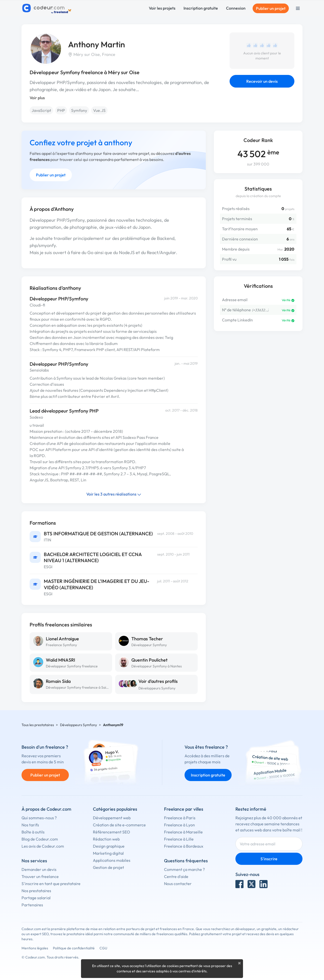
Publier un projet (271, 8)
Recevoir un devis (262, 81)
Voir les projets (162, 8)
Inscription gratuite (201, 8)
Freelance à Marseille (183, 832)
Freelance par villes (184, 809)
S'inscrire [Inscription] (269, 859)
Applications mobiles (112, 860)
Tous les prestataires (38, 725)
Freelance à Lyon (179, 825)
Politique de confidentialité (74, 948)
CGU (103, 948)
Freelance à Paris (180, 818)
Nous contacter (178, 884)
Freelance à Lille (179, 839)
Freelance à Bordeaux (184, 846)
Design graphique (109, 846)
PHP (61, 110)
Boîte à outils (33, 832)
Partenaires (32, 905)
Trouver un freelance (40, 876)
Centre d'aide (176, 876)
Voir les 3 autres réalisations (114, 494)
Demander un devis (39, 869)
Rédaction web (106, 839)
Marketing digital (108, 853)
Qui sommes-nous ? (39, 818)
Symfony (79, 110)
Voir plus (37, 98)
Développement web (112, 818)
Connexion (236, 8)
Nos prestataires (36, 891)
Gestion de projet (108, 867)
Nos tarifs (30, 825)
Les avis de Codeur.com (43, 846)
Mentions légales (35, 948)
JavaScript (41, 110)
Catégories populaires (115, 809)
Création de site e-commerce (119, 825)
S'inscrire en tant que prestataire (51, 884)
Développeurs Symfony (157, 688)
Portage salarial (36, 898)
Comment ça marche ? (184, 869)
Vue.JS (99, 110)
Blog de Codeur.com (40, 839)
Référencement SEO (112, 832)
